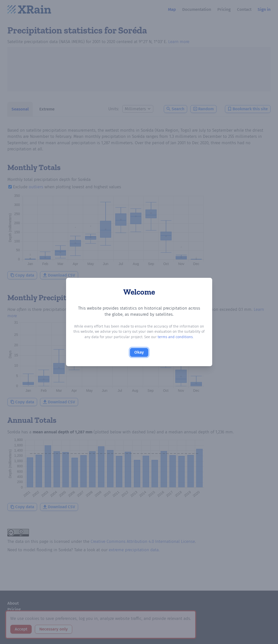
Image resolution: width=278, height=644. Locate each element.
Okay (139, 352)
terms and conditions (175, 337)
